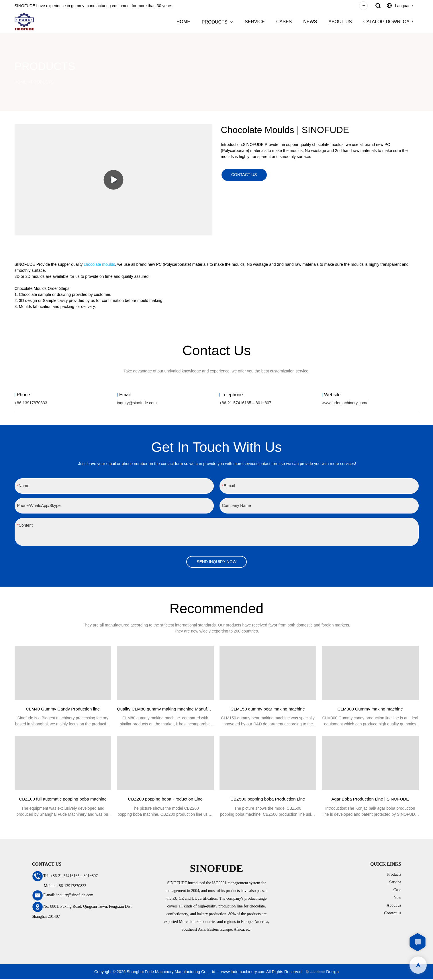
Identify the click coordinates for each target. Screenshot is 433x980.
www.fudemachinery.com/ (344, 403)
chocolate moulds (100, 264)
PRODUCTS (215, 22)
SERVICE (255, 22)
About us (394, 906)
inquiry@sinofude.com (137, 403)
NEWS (310, 22)
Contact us (393, 914)
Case (397, 890)
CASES (284, 22)
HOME (183, 22)
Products (394, 875)
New (397, 898)
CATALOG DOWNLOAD (388, 22)
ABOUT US (340, 22)
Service (395, 883)
